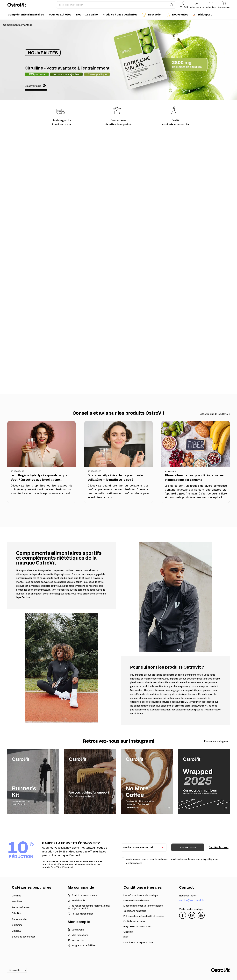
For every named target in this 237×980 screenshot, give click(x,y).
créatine (157, 698)
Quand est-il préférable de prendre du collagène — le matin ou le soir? (115, 478)
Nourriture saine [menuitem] (87, 15)
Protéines (17, 902)
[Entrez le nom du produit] (116, 5)
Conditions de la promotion (138, 943)
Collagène (17, 925)
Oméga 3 (17, 931)
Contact (187, 887)
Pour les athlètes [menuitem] (60, 15)
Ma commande (81, 887)
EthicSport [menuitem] (202, 15)
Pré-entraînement (22, 908)
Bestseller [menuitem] (152, 15)
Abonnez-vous (188, 847)
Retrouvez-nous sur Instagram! (119, 741)
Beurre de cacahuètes (24, 937)
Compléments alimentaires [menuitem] (26, 15)
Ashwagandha (19, 919)
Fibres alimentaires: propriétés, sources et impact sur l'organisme (194, 478)
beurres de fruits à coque (165, 702)
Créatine (17, 896)
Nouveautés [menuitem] (177, 15)
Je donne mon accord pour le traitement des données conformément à (172, 861)
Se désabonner (219, 847)
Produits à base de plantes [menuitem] (120, 15)
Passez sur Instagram (216, 741)
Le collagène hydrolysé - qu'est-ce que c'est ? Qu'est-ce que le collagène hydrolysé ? (39, 478)
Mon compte (79, 922)
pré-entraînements (173, 698)
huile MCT (184, 702)
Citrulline (17, 913)
